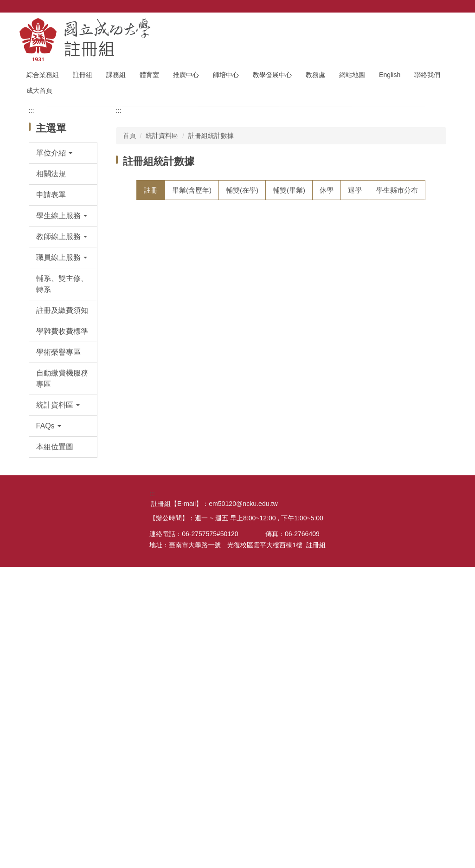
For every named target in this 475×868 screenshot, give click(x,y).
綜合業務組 (62, 75)
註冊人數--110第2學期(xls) (347, 594)
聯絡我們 (39, 91)
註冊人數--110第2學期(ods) (186, 594)
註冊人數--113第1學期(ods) (186, 408)
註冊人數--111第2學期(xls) (347, 520)
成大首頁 (79, 91)
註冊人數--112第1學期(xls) (347, 483)
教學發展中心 (292, 75)
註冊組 (102, 75)
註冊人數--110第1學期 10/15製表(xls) (355, 691)
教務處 (335, 75)
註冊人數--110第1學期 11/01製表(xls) (355, 639)
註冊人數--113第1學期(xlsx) (349, 408)
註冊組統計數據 (211, 233)
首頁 (129, 233)
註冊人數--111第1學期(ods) (186, 557)
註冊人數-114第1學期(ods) (184, 334)
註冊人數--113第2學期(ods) (186, 371)
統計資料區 (162, 233)
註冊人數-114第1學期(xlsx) (348, 334)
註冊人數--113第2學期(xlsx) (349, 371)
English (409, 75)
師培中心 (245, 75)
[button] (63, 251)
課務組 (135, 75)
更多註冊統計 (409, 729)
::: (29, 75)
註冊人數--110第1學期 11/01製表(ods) (193, 639)
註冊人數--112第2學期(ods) (186, 445)
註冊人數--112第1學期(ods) (186, 483)
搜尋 (448, 19)
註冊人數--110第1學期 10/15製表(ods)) (193, 691)
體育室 (169, 75)
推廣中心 (205, 75)
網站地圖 (372, 75)
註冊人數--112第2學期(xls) (347, 445)
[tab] (151, 288)
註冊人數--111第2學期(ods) (186, 520)
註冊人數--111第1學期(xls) (347, 557)
